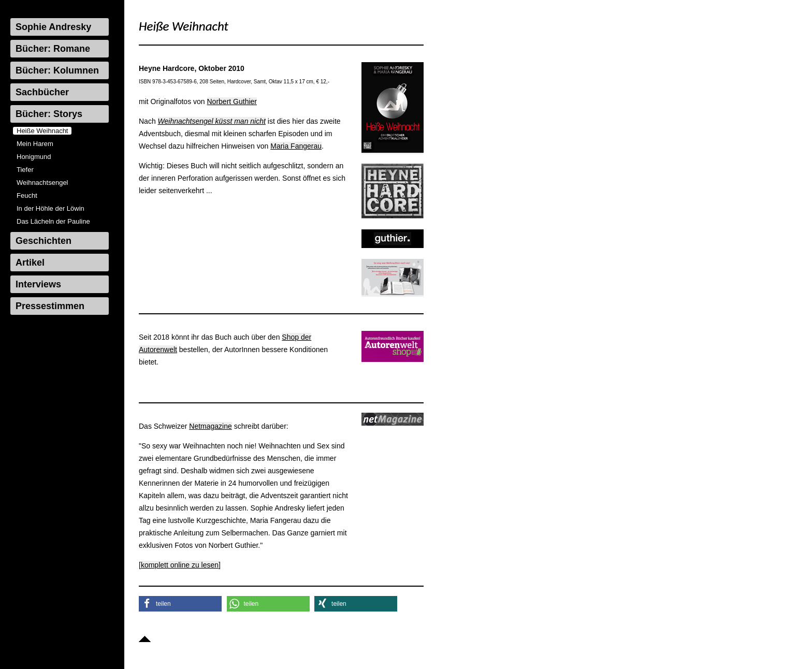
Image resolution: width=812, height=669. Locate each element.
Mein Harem (35, 144)
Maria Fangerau (296, 146)
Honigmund (34, 157)
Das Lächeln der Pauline (53, 221)
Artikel (30, 263)
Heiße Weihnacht (42, 131)
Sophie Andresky (53, 27)
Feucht (27, 195)
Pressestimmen (50, 306)
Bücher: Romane (53, 49)
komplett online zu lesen (180, 565)
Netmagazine (211, 426)
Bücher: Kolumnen (57, 70)
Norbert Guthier (232, 101)
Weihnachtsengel (42, 183)
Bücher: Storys (49, 114)
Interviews (38, 284)
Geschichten (44, 241)
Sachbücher (42, 92)
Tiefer (25, 170)
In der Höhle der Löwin (50, 208)
